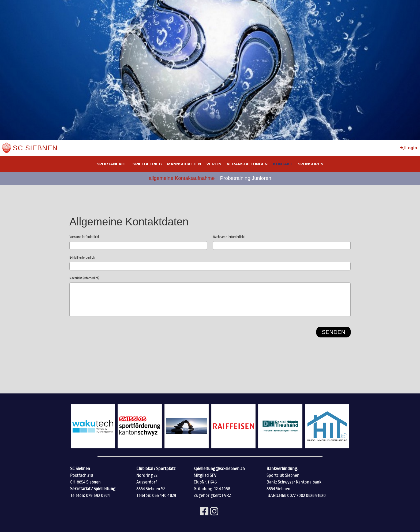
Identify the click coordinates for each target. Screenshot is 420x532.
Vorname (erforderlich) (84, 237)
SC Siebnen (35, 148)
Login (408, 148)
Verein (214, 164)
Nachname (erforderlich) (229, 237)
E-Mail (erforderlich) (82, 258)
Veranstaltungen (247, 164)
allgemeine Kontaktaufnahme (182, 178)
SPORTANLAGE (112, 164)
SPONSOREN (310, 164)
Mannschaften (184, 164)
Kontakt (283, 164)
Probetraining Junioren (245, 178)
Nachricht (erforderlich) (84, 278)
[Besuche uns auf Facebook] (204, 512)
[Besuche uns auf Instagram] (214, 512)
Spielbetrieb (147, 164)
